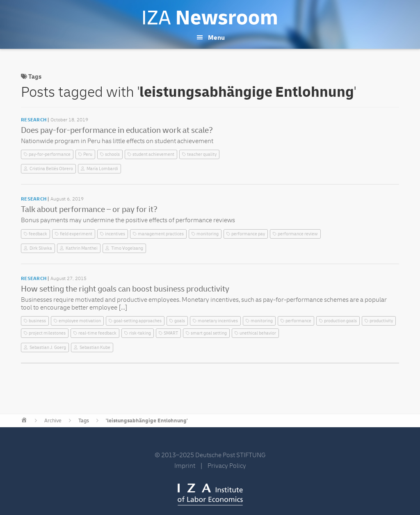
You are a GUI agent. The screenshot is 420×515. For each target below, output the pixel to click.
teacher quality (202, 154)
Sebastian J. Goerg (48, 348)
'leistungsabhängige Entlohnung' (147, 421)
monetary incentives (218, 321)
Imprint (185, 466)
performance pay (248, 234)
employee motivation (80, 321)
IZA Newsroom (210, 18)
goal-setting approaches (138, 321)
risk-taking (140, 333)
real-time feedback (97, 333)
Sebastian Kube (95, 348)
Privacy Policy (227, 466)
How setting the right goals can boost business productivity (125, 289)
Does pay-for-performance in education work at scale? (117, 130)
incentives (115, 234)
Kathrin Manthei (82, 248)
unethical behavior (258, 333)
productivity (381, 321)
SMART (171, 333)
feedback (38, 234)
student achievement (153, 154)
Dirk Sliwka (41, 248)
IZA (210, 494)
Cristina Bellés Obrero (51, 169)
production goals (340, 321)
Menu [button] (216, 38)
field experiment (76, 234)
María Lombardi (102, 169)
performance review (298, 234)
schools (112, 154)
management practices (161, 234)
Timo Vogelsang (127, 248)
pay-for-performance (50, 154)
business (37, 321)
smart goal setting (209, 333)
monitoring (208, 234)
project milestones (47, 333)
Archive (53, 421)
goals (180, 321)
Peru (88, 154)
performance (298, 321)
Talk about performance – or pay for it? (89, 209)
